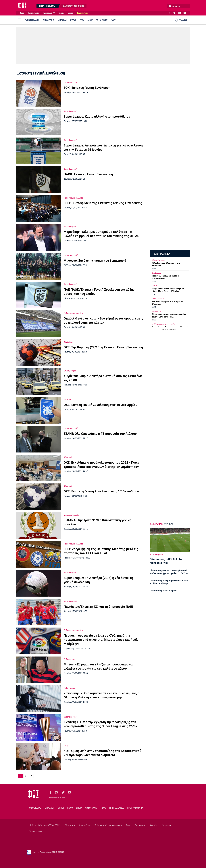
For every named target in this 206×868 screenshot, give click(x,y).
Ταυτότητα (70, 825)
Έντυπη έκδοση (36, 831)
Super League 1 (70, 111)
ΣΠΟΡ (90, 20)
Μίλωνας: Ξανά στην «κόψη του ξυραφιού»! (95, 261)
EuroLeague (156, 273)
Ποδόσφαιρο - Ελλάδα (73, 198)
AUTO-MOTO (102, 20)
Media (61, 13)
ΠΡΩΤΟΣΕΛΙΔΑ (117, 808)
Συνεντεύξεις (82, 13)
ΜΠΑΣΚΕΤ (62, 20)
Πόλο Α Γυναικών (158, 260)
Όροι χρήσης (85, 825)
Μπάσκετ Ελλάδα (71, 83)
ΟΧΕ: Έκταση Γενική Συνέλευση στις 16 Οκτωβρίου (100, 405)
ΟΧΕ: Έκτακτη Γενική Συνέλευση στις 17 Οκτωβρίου (101, 491)
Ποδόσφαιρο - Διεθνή (73, 313)
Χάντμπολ (68, 342)
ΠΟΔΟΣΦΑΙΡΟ (48, 20)
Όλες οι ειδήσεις (169, 329)
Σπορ (66, 746)
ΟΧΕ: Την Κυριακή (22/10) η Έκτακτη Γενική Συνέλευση (103, 347)
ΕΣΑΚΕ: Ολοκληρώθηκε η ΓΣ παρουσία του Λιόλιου (100, 434)
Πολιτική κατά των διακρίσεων (108, 825)
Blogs (22, 13)
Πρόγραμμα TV (49, 13)
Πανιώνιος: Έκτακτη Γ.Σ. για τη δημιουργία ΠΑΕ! (98, 607)
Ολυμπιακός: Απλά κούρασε (163, 591)
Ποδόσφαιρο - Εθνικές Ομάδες (164, 324)
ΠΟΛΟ (82, 20)
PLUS (113, 20)
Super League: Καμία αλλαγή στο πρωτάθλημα (97, 117)
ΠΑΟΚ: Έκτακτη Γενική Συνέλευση (88, 174)
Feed (128, 825)
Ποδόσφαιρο (69, 659)
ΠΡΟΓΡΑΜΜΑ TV (135, 808)
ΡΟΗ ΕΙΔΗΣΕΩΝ (32, 20)
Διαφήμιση (167, 825)
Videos (70, 13)
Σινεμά (154, 286)
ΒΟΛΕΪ (73, 20)
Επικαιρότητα (70, 371)
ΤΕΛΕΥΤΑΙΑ (161, 254)
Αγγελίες (154, 825)
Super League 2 (70, 601)
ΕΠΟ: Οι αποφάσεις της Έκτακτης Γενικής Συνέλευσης (103, 203)
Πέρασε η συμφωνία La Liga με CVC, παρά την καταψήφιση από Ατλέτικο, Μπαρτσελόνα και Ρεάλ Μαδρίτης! (101, 640)
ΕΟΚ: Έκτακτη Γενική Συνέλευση (87, 88)
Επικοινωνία (140, 825)
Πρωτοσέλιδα (33, 13)
